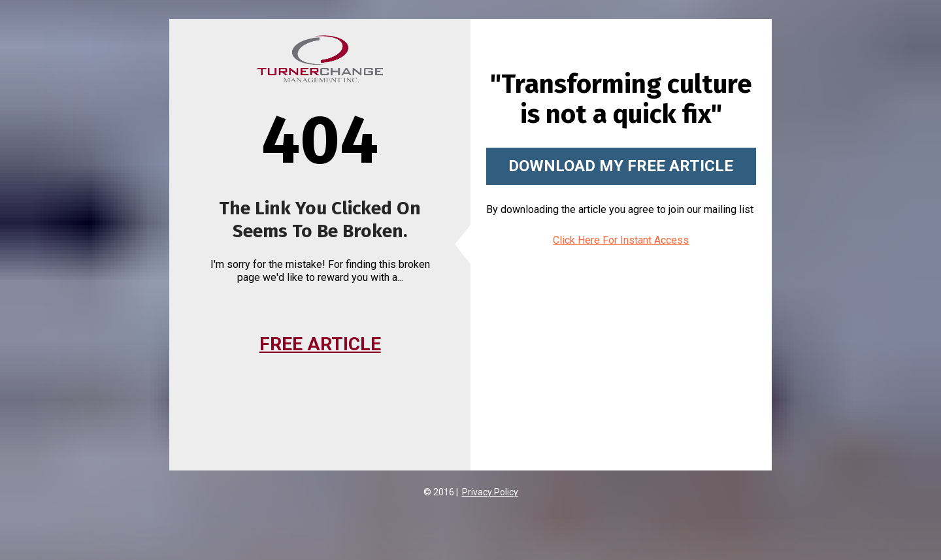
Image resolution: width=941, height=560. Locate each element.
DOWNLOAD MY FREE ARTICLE (621, 166)
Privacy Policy (490, 492)
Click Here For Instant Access (621, 240)
